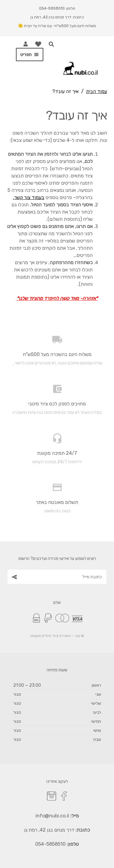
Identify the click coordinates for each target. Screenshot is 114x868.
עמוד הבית (97, 91)
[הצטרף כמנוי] (13, 576)
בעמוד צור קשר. (29, 197)
